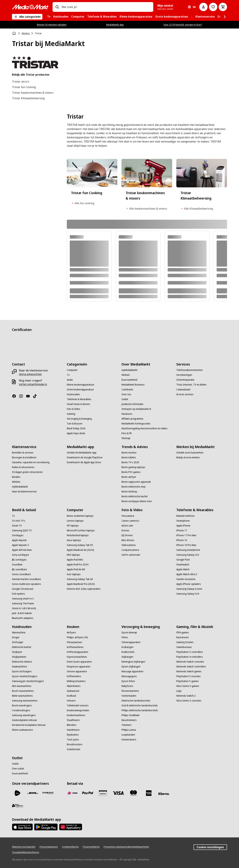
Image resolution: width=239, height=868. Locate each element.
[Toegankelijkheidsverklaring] (26, 852)
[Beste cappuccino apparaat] (136, 482)
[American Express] (149, 793)
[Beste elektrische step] (133, 487)
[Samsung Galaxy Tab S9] (80, 545)
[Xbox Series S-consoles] (189, 701)
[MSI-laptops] (73, 555)
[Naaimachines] (20, 667)
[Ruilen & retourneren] (23, 467)
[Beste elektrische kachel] (135, 496)
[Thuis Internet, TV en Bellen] (191, 385)
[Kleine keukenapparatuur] (81, 385)
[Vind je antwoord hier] (30, 374)
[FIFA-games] (183, 632)
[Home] (14, 33)
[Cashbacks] (127, 390)
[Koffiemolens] (74, 676)
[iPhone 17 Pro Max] (186, 535)
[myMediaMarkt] (129, 370)
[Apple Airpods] (19, 540)
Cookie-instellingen (210, 847)
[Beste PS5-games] (131, 472)
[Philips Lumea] (129, 730)
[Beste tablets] (129, 457)
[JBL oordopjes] (19, 560)
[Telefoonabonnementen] (190, 370)
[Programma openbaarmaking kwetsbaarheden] (126, 847)
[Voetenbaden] (129, 696)
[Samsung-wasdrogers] (24, 715)
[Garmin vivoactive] (186, 579)
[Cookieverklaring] (70, 847)
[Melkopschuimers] (76, 681)
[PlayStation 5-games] (188, 681)
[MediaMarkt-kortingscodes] (136, 424)
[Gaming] (71, 414)
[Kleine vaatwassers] (22, 730)
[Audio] (70, 380)
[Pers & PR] (127, 433)
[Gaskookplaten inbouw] (24, 720)
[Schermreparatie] (185, 380)
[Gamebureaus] (184, 647)
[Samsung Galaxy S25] (188, 555)
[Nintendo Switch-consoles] (190, 662)
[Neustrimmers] (129, 720)
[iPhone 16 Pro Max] (186, 545)
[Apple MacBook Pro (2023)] (81, 584)
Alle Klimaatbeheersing (197, 209)
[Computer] (72, 370)
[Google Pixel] (183, 560)
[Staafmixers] (73, 720)
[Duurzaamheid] (129, 380)
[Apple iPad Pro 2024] (78, 565)
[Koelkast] (72, 696)
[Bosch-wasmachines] (23, 691)
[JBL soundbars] (20, 569)
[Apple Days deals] (76, 433)
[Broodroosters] (75, 744)
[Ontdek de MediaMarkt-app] (82, 453)
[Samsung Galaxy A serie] (189, 589)
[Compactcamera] (130, 550)
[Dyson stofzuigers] (22, 671)
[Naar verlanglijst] (213, 7)
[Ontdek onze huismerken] (190, 453)
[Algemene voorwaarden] (24, 847)
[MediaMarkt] (30, 7)
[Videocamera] (129, 545)
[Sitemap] (126, 438)
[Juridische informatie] (132, 404)
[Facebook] (15, 396)
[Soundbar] (17, 565)
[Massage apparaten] (132, 671)
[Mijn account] (203, 7)
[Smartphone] (183, 521)
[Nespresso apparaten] (79, 667)
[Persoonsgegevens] (49, 847)
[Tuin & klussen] (75, 424)
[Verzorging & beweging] (79, 419)
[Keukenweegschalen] (78, 710)
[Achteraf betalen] (164, 794)
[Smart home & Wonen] (78, 404)
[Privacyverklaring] (91, 847)
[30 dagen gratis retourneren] (27, 472)
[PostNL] (18, 793)
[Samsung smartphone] (188, 550)
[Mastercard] (133, 793)
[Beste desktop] (129, 492)
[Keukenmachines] (76, 715)
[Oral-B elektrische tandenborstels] (140, 705)
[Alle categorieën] (27, 17)
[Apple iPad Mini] (75, 560)
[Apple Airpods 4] (20, 545)
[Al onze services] (185, 394)
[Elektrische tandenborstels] (136, 701)
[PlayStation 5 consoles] (188, 676)
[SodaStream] (74, 749)
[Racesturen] (183, 637)
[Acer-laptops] (74, 574)
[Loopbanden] (128, 735)
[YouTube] (29, 396)
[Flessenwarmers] (130, 691)
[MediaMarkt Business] (133, 385)
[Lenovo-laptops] (75, 521)
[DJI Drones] (127, 535)
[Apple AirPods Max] (22, 550)
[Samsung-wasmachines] (25, 701)
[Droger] (16, 637)
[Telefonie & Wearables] (79, 399)
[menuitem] (49, 17)
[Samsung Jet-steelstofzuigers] (28, 681)
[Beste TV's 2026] (130, 462)
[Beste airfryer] (129, 477)
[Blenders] (72, 725)
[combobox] (106, 7)
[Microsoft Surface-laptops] (81, 530)
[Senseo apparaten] (77, 671)
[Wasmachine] (19, 632)
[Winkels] (126, 375)
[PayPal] (88, 793)
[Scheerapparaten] (131, 642)
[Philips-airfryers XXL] (77, 637)
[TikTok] (36, 396)
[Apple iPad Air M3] (76, 569)
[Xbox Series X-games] (188, 686)
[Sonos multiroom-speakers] (26, 584)
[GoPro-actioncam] (131, 555)
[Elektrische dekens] (22, 662)
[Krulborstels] (128, 652)
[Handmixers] (73, 730)
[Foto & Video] (74, 409)
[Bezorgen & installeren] (24, 457)
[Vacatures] (127, 414)
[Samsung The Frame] (23, 603)
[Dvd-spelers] (18, 594)
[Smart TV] (17, 526)
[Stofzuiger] (18, 642)
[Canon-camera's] (130, 521)
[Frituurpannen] (74, 642)
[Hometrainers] (129, 740)
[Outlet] (125, 399)
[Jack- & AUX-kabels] (22, 613)
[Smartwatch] (183, 565)
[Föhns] (125, 637)
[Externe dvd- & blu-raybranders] (84, 589)
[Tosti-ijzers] (73, 740)
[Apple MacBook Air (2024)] (80, 550)
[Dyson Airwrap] (129, 632)
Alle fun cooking (83, 203)
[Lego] (179, 691)
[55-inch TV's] (19, 521)
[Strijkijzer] (17, 652)
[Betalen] (16, 477)
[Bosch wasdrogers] (22, 705)
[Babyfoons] (127, 686)
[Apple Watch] (183, 569)
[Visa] (118, 793)
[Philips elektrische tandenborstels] (140, 710)
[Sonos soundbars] (21, 574)
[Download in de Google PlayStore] (85, 457)
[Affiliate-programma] (132, 419)
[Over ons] (126, 394)
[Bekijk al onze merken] (188, 457)
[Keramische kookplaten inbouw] (29, 725)
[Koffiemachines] (75, 647)
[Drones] (125, 530)
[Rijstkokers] (73, 735)
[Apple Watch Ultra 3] (187, 574)
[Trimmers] (127, 725)
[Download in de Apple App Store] (84, 462)
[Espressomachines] (77, 657)
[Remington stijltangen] (133, 662)
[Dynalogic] (48, 793)
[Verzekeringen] (184, 375)
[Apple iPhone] (183, 526)
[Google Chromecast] (23, 589)
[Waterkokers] (74, 686)
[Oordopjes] (18, 535)
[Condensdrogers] (21, 710)
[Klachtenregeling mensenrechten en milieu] (144, 428)
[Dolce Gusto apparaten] (79, 662)
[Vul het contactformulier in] (33, 384)
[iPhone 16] (182, 540)
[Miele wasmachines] (22, 696)
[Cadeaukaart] (183, 390)
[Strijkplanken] (19, 657)
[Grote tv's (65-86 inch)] (24, 608)
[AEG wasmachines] (22, 686)
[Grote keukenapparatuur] (80, 390)
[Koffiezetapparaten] (77, 652)
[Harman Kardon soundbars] (26, 579)
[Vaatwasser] (73, 691)
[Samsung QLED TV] (22, 530)
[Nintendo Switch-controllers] (191, 667)
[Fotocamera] (128, 516)
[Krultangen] (127, 647)
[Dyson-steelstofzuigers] (25, 676)
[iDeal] (72, 793)
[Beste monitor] (129, 453)
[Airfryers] (71, 632)
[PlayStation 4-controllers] (190, 657)
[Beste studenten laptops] (80, 516)
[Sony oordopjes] (20, 555)
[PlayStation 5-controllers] (190, 652)
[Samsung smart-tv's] (23, 599)
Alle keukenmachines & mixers (146, 209)
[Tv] (68, 375)
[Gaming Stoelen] (185, 642)
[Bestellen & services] (23, 453)
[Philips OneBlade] (131, 715)
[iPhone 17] (182, 530)
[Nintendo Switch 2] (186, 696)
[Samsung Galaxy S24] (188, 594)
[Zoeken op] (57, 7)
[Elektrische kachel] (22, 647)
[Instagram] (22, 396)
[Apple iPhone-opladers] (189, 584)
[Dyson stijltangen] (131, 667)
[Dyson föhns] (128, 681)
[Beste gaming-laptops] (133, 467)
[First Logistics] (18, 806)
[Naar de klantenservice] (24, 492)
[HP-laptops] (73, 526)
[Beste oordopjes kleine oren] (137, 501)
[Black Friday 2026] (76, 428)
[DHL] (33, 793)
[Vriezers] (71, 701)
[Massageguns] (129, 676)
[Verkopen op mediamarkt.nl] (136, 409)
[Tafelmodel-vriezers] (78, 705)
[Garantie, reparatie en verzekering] (31, 462)
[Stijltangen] (127, 657)
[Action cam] (127, 526)
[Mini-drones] (128, 540)
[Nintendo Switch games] (189, 671)
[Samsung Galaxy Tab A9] (80, 579)
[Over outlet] (18, 769)
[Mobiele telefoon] (185, 516)
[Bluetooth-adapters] (23, 618)
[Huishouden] (73, 394)
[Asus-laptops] (74, 540)
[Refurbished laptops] (78, 535)
